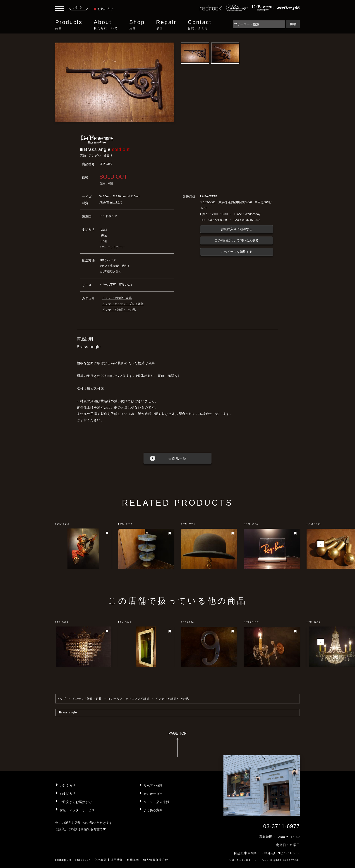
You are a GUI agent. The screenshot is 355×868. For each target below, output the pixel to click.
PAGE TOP (177, 746)
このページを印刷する (237, 252)
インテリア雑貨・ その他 (119, 310)
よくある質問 (153, 810)
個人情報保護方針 (156, 860)
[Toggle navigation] (60, 9)
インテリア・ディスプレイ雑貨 (123, 304)
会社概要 (101, 860)
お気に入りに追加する (237, 229)
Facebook (83, 860)
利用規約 (133, 860)
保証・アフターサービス (77, 810)
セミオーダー (153, 794)
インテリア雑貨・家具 (117, 298)
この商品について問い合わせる (237, 240)
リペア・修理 (153, 786)
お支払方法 (68, 794)
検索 (293, 24)
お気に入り (103, 9)
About (106, 25)
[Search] (259, 24)
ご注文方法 (68, 786)
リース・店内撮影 (156, 802)
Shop (137, 25)
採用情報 (117, 860)
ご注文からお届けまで (76, 802)
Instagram (63, 860)
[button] (321, 544)
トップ (61, 699)
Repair (166, 25)
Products (69, 25)
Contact (200, 25)
